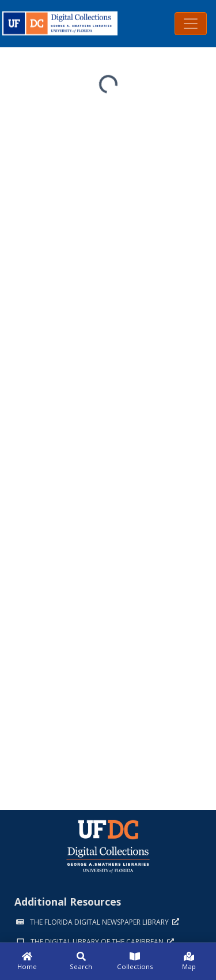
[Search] (81, 962)
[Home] (27, 962)
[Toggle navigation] (191, 24)
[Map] (189, 962)
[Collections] (135, 962)
